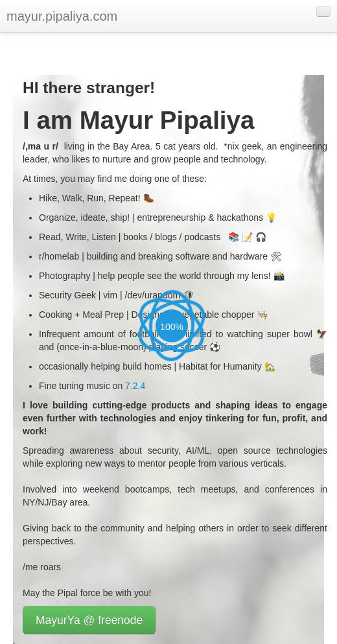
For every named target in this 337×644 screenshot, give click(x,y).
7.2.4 (135, 386)
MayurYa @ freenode (89, 620)
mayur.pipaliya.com (62, 16)
